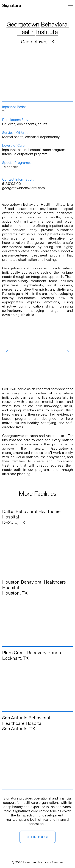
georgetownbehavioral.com (23, 188)
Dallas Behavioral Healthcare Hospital (31, 514)
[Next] (67, 352)
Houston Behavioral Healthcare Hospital (34, 585)
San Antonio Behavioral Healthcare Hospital (26, 721)
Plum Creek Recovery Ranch (32, 653)
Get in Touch (37, 837)
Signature (11, 6)
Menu (71, 5)
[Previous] (8, 352)
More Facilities (37, 494)
